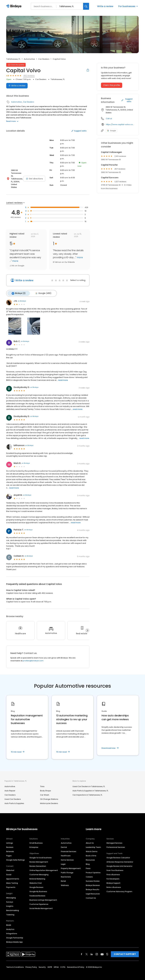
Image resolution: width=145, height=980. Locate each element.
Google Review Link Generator (119, 864)
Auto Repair (10, 789)
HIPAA (56, 965)
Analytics (10, 927)
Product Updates (93, 871)
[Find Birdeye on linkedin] (92, 952)
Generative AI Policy (76, 965)
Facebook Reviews (37, 894)
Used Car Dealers (13, 797)
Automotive (29, 59)
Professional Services (116, 845)
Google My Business (38, 890)
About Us (90, 841)
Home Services (67, 858)
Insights (10, 904)
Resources (90, 858)
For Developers (113, 877)
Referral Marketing (37, 877)
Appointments (13, 877)
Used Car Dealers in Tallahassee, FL (89, 785)
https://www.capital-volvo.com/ (120, 124)
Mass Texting (12, 881)
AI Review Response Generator (120, 860)
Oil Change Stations (49, 797)
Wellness (65, 883)
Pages (9, 854)
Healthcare (66, 854)
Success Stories (93, 879)
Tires (42, 785)
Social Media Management (41, 906)
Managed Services (114, 841)
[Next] (87, 629)
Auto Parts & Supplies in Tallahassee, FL (90, 789)
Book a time (91, 854)
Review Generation (38, 864)
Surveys (10, 900)
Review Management (39, 860)
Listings (10, 841)
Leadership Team (93, 845)
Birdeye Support (113, 881)
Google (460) (41, 292)
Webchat (10, 868)
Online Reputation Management (44, 868)
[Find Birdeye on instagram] (97, 952)
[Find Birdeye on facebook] (82, 952)
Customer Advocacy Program (119, 890)
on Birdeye (22, 299)
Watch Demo (92, 849)
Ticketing (10, 913)
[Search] (86, 6)
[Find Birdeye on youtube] (102, 952)
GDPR (50, 965)
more (15, 260)
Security (42, 965)
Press (88, 866)
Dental (64, 845)
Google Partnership (15, 936)
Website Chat (36, 881)
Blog (88, 862)
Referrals (10, 849)
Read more (12, 121)
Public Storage (67, 871)
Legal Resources (93, 892)
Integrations (12, 932)
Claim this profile (112, 85)
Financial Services (69, 849)
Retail (63, 879)
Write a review (105, 6)
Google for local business (40, 856)
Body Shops (46, 789)
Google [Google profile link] (112, 131)
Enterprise (34, 845)
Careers (89, 875)
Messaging (11, 896)
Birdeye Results (93, 888)
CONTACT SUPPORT (125, 952)
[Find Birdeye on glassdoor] (107, 952)
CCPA (63, 965)
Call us (109, 119)
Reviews (10, 845)
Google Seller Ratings (16, 858)
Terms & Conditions (15, 965)
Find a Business (113, 873)
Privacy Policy (31, 965)
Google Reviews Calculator (118, 856)
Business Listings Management (43, 898)
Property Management (71, 866)
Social (9, 873)
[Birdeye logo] (14, 6)
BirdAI (9, 923)
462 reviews (29, 76)
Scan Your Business (115, 868)
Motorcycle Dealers (49, 802)
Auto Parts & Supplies (14, 802)
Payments (11, 885)
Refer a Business (114, 885)
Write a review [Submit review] (17, 86)
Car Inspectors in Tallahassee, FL (87, 793)
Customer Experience (39, 902)
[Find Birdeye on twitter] (87, 952)
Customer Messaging (39, 873)
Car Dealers (44, 59)
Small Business (36, 841)
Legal (63, 862)
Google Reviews (36, 885)
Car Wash (45, 793)
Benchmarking (13, 908)
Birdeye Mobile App (14, 940)
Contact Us (91, 896)
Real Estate (66, 875)
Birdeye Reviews (93, 883)
